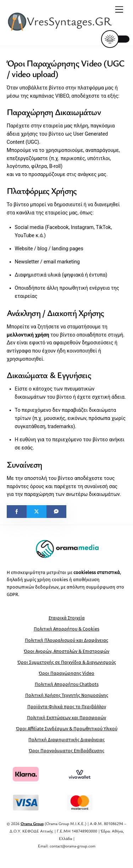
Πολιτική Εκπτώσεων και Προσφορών (66, 718)
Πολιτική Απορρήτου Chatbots (67, 684)
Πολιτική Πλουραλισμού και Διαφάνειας (66, 640)
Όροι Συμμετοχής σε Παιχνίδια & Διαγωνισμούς (67, 662)
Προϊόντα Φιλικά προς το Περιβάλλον (67, 707)
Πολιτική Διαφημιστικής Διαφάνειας (66, 740)
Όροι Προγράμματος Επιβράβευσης (66, 751)
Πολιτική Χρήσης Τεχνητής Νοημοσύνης (67, 695)
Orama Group (32, 823)
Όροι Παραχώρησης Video (66, 673)
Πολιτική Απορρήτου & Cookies (66, 629)
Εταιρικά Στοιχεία (67, 618)
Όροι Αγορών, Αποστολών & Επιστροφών (66, 651)
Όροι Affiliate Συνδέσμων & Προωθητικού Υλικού (67, 729)
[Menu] (119, 10)
